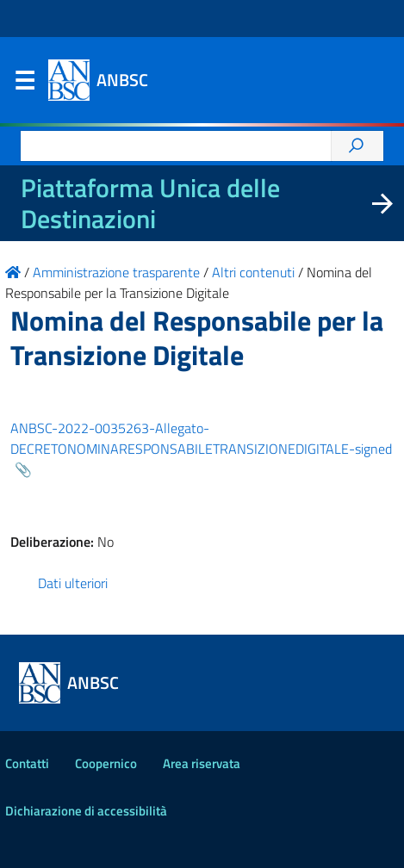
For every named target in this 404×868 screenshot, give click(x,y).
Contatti (27, 763)
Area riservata (202, 763)
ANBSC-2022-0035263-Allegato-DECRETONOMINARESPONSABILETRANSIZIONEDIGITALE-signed (201, 438)
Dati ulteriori (73, 583)
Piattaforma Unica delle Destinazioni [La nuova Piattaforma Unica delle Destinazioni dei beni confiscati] (150, 203)
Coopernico (106, 763)
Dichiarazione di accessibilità (86, 811)
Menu (24, 84)
